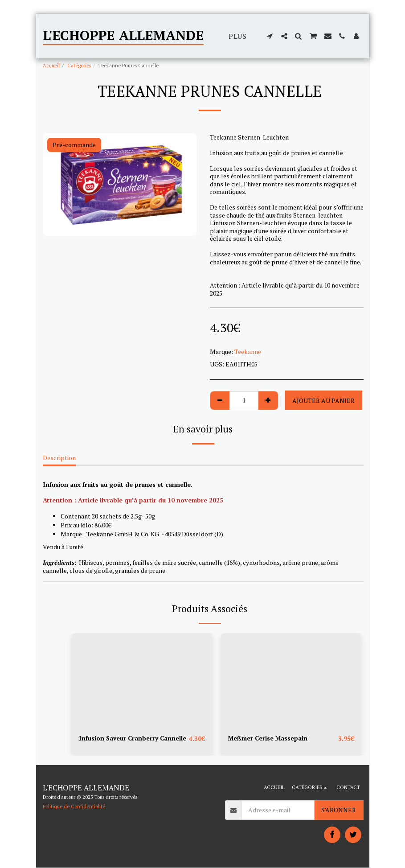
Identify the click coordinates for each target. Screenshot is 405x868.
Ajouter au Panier (323, 401)
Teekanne (248, 352)
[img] (142, 680)
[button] (270, 36)
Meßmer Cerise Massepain (269, 738)
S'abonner (339, 810)
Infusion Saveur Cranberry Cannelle (133, 738)
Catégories (79, 65)
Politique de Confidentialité (74, 806)
